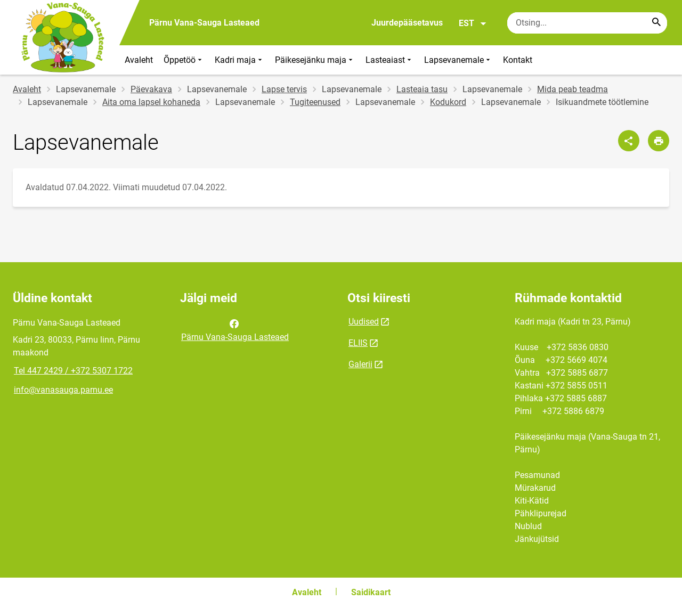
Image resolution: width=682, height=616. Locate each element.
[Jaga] (629, 141)
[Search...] (656, 23)
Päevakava (151, 89)
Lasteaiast (389, 60)
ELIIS (358, 343)
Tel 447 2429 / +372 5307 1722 (73, 371)
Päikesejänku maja (315, 60)
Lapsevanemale (458, 60)
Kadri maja (239, 60)
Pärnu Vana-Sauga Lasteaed (235, 329)
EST (473, 23)
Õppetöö (184, 60)
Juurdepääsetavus (407, 23)
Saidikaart (371, 592)
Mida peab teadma (573, 89)
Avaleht (139, 60)
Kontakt (518, 60)
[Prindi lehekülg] (659, 141)
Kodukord (448, 102)
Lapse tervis (284, 89)
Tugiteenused (315, 102)
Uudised (364, 322)
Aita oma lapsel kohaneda (151, 102)
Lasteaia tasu (422, 89)
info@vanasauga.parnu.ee (63, 390)
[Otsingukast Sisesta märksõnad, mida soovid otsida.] (587, 23)
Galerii (360, 364)
